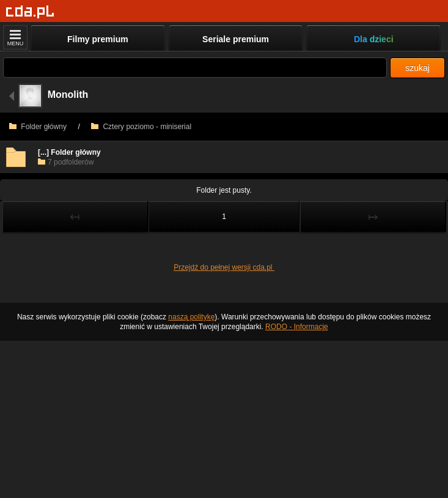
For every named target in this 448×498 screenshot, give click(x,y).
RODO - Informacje (297, 327)
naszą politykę (191, 317)
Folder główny (38, 127)
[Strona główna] (30, 12)
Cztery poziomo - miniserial (141, 127)
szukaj (417, 68)
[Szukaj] (195, 68)
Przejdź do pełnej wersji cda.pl (224, 267)
